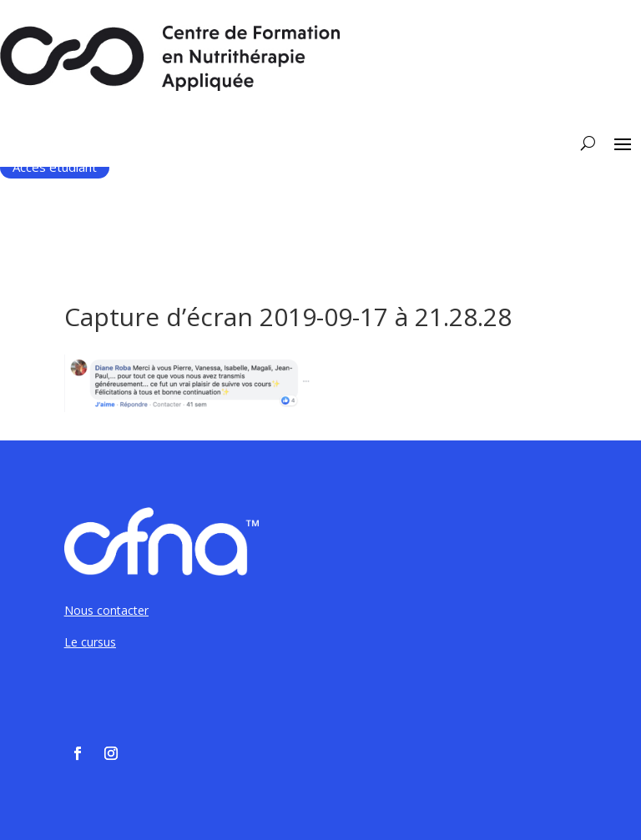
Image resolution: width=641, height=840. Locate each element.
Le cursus (90, 642)
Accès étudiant (55, 167)
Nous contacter (106, 610)
